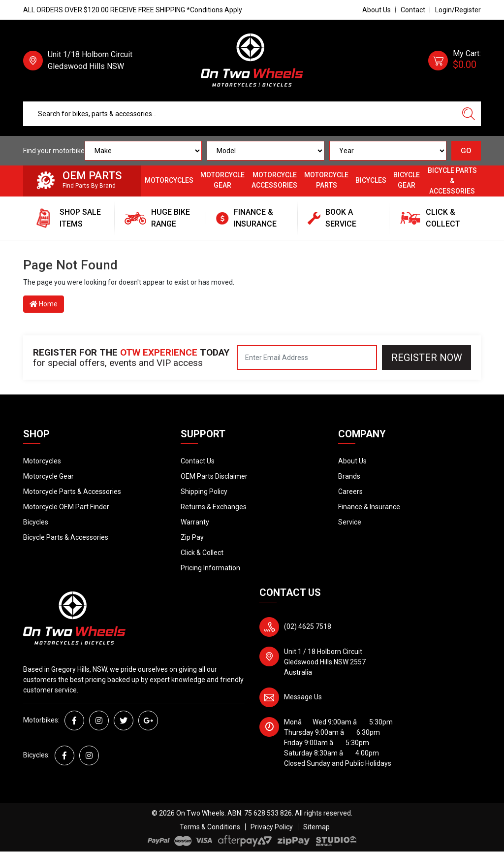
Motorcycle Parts (326, 180)
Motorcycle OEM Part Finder (66, 507)
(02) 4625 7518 (308, 626)
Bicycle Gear (407, 180)
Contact (413, 10)
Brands (349, 476)
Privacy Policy (272, 827)
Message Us (303, 697)
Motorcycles (169, 180)
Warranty (195, 522)
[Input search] (240, 114)
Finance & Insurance (369, 507)
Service (350, 522)
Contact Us (198, 461)
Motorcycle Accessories (274, 180)
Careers (350, 492)
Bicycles (371, 180)
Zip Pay (192, 537)
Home (44, 304)
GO (466, 151)
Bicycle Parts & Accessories (452, 181)
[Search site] (469, 114)
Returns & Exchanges (214, 507)
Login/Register (458, 10)
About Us (377, 10)
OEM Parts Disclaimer (214, 476)
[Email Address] (307, 358)
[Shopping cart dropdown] (455, 61)
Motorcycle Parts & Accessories (72, 492)
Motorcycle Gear (222, 180)
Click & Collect (202, 553)
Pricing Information (210, 568)
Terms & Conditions (210, 827)
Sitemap (316, 827)
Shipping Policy (204, 492)
